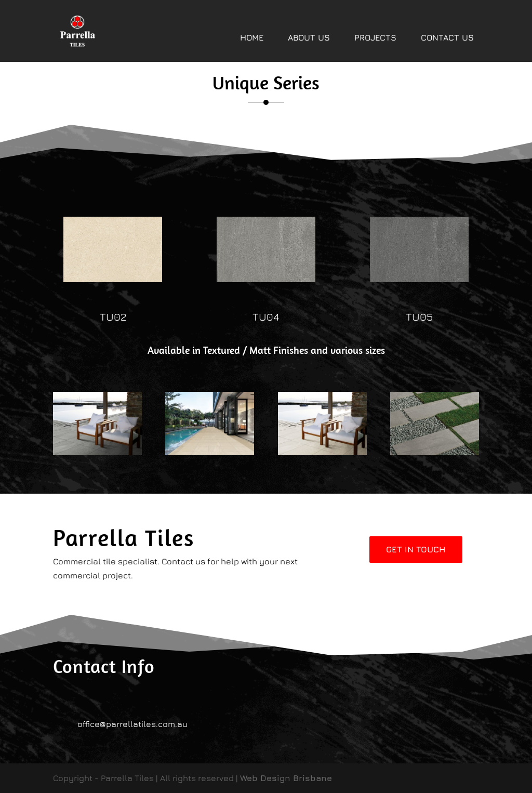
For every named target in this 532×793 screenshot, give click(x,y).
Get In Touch (416, 549)
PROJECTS (375, 37)
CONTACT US (447, 37)
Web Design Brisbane (286, 778)
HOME (252, 37)
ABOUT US (309, 37)
